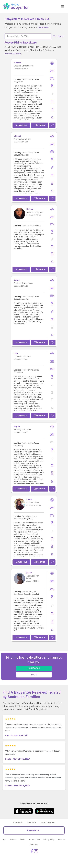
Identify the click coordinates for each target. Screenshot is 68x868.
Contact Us (34, 845)
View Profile (21, 125)
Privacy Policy (49, 840)
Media (23, 840)
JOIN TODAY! (34, 668)
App (4, 840)
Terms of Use (34, 840)
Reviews (13, 840)
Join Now (44, 27)
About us (62, 840)
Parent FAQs (18, 822)
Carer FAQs (32, 822)
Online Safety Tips (47, 822)
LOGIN (34, 675)
